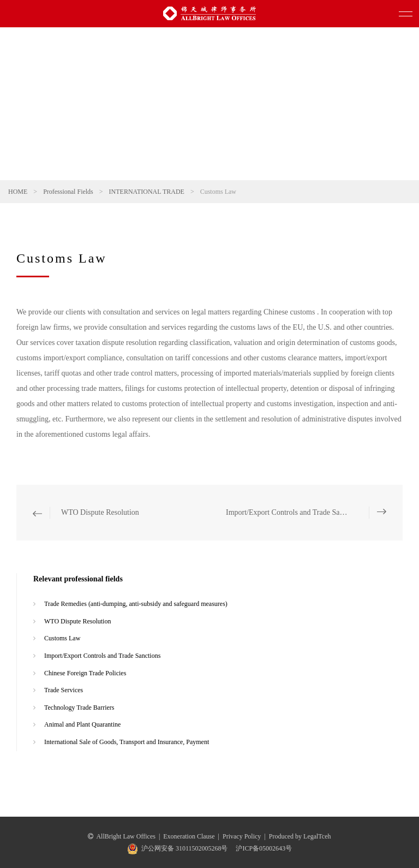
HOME (18, 192)
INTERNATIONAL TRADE (147, 192)
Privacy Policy (242, 836)
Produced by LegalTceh (300, 836)
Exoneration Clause (189, 836)
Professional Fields (68, 192)
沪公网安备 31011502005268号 (185, 848)
